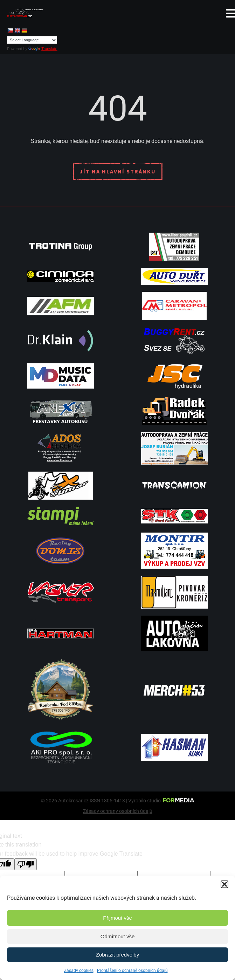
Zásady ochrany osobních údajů (118, 811)
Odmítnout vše (118, 936)
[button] (224, 884)
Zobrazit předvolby (117, 955)
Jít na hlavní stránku (118, 171)
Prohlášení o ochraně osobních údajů (132, 971)
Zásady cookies (79, 971)
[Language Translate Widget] (32, 40)
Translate (43, 49)
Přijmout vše (117, 918)
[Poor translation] (26, 864)
